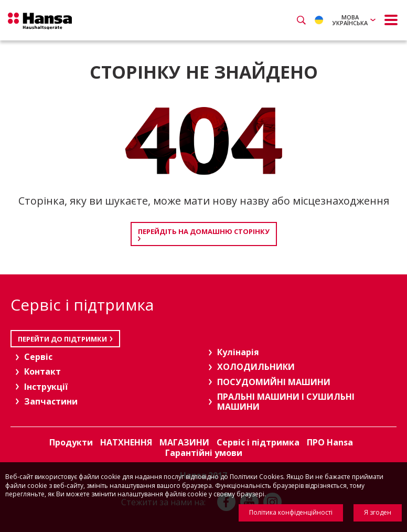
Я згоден (378, 512)
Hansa (42, 22)
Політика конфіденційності (291, 512)
